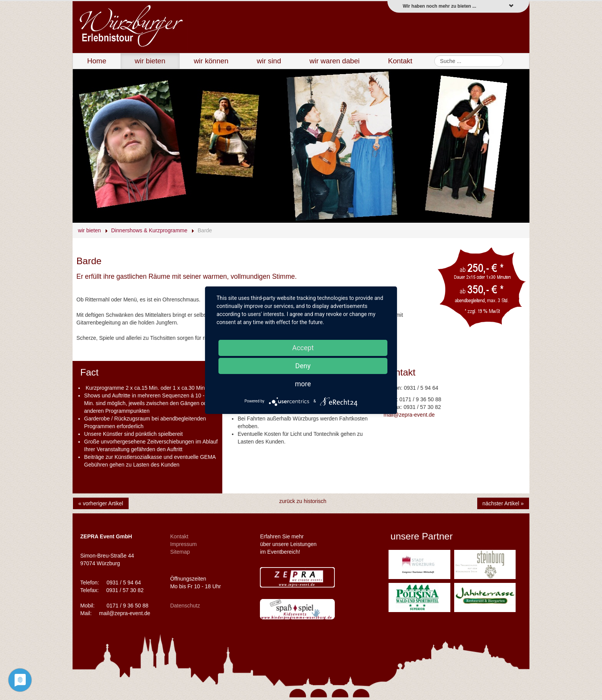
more (303, 384)
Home (97, 61)
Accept (303, 348)
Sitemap (180, 552)
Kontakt (400, 61)
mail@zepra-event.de (409, 415)
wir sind (269, 61)
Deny (303, 366)
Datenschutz (185, 606)
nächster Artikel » (503, 503)
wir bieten (150, 61)
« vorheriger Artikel (101, 503)
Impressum (183, 544)
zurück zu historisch (303, 501)
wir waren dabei (335, 61)
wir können (211, 61)
